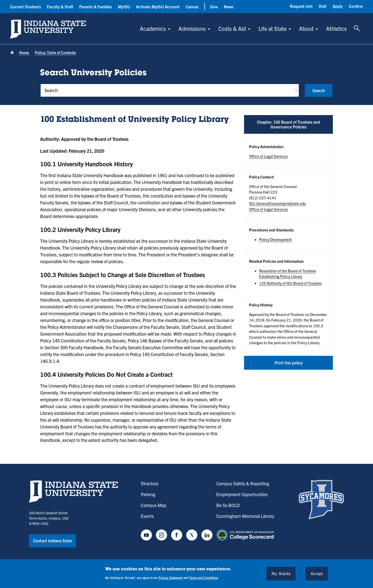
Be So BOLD (228, 505)
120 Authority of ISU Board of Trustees (290, 283)
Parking (148, 494)
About (306, 28)
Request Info (301, 6)
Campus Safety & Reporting (243, 483)
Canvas (192, 7)
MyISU (124, 7)
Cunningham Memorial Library (245, 516)
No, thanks (281, 573)
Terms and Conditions (204, 578)
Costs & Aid (232, 28)
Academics (153, 28)
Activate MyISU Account (158, 7)
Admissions (192, 28)
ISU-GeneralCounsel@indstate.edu (277, 203)
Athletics (336, 28)
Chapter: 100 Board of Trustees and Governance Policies (288, 124)
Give (214, 7)
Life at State (272, 28)
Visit (323, 6)
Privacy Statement (171, 578)
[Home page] (12, 53)
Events (147, 516)
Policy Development (275, 239)
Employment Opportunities (242, 494)
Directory (150, 483)
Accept (317, 573)
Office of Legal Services (269, 156)
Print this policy (289, 363)
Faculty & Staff (60, 7)
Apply (338, 6)
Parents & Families (96, 7)
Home (24, 52)
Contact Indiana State (52, 541)
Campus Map (154, 505)
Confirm (356, 6)
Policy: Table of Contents (55, 52)
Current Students (25, 7)
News (229, 7)
